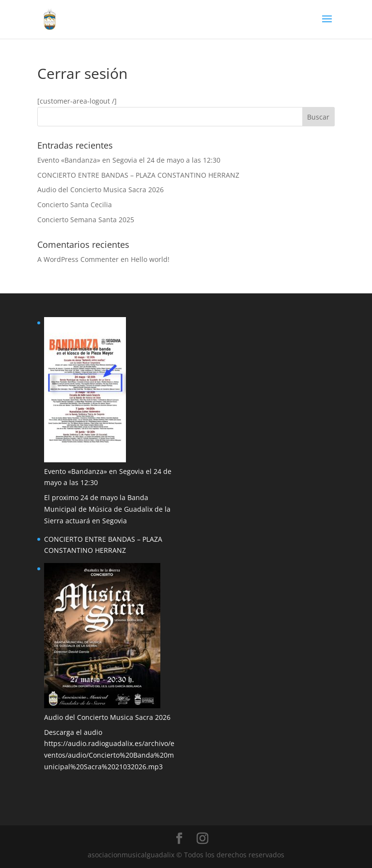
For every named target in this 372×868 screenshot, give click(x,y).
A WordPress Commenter (78, 259)
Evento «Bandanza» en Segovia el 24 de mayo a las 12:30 (129, 160)
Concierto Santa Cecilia (75, 205)
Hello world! (150, 259)
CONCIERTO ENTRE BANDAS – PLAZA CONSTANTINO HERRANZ (138, 175)
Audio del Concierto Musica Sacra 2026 (101, 190)
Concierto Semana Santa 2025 (86, 220)
